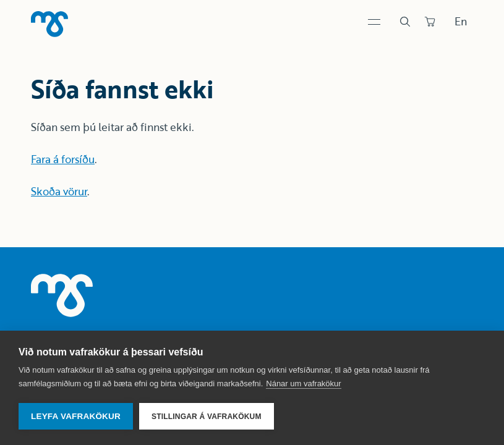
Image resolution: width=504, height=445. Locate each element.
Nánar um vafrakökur (303, 384)
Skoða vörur (59, 191)
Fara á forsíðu (63, 159)
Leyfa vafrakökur (76, 416)
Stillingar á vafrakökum (207, 417)
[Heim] (49, 24)
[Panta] (430, 22)
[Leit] (405, 22)
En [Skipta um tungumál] (461, 21)
